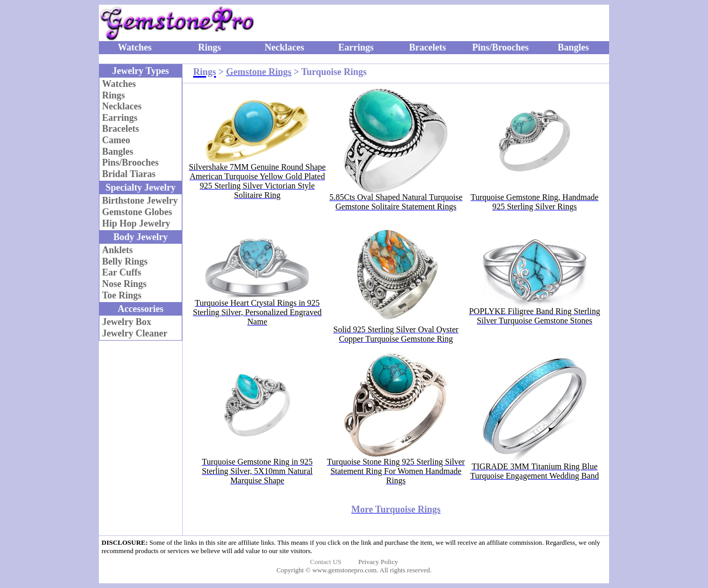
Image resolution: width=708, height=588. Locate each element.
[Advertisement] (482, 23)
